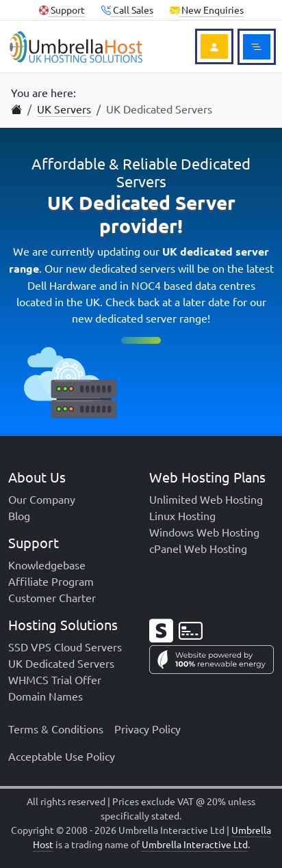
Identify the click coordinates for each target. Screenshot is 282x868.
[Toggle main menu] (257, 47)
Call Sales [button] (127, 10)
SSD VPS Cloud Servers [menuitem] (65, 647)
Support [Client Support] (62, 10)
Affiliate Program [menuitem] (51, 581)
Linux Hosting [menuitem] (182, 515)
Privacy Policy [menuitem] (148, 729)
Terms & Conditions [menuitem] (56, 729)
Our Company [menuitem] (42, 499)
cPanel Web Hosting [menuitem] (198, 548)
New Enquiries (207, 10)
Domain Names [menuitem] (46, 696)
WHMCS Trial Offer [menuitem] (55, 679)
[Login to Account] (214, 46)
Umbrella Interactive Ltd (195, 844)
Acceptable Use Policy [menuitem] (62, 756)
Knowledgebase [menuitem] (47, 565)
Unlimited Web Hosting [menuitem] (206, 499)
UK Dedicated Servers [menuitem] (61, 663)
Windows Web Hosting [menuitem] (204, 532)
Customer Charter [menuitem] (52, 597)
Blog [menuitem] (19, 515)
